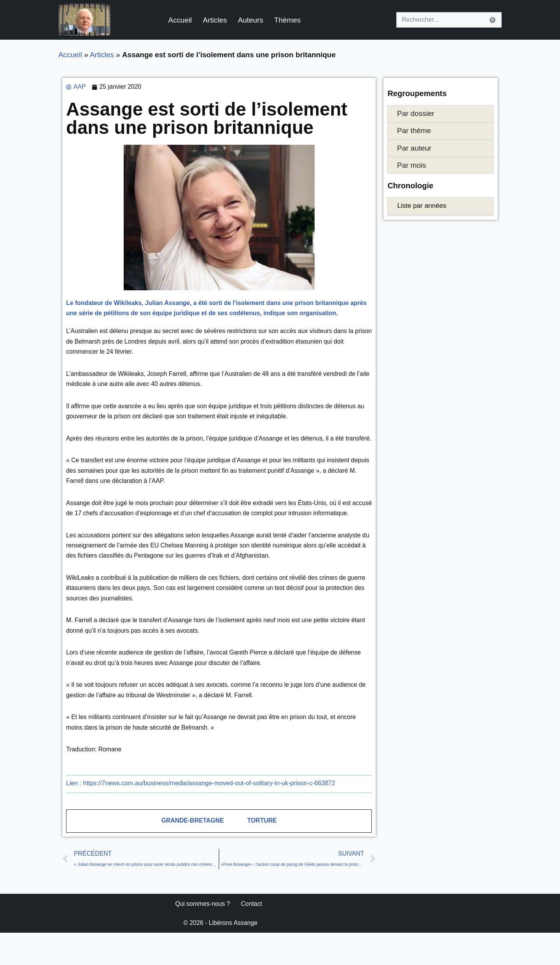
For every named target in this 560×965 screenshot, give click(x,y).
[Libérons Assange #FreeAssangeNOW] (85, 20)
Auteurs (252, 20)
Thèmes (289, 20)
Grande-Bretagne (192, 852)
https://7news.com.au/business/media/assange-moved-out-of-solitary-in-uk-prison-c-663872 (201, 814)
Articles (216, 20)
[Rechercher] (440, 20)
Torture (262, 852)
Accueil (181, 20)
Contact (253, 936)
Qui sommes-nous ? (203, 936)
